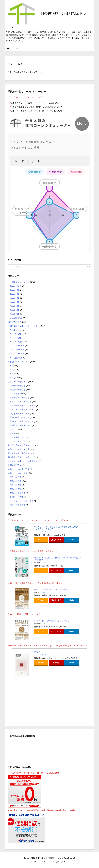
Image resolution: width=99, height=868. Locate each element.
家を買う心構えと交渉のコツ (21, 445)
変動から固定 (16, 481)
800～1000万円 (16, 342)
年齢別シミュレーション (19, 362)
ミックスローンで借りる (21, 402)
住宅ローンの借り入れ (18, 382)
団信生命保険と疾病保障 (19, 453)
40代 (12, 374)
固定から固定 (16, 477)
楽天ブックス (56, 540)
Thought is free (62, 862)
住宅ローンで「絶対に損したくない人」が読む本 (51, 589)
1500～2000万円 (17, 354)
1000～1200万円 (17, 346)
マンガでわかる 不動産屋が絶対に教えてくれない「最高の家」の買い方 (56, 528)
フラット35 (17, 394)
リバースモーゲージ (19, 441)
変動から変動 (16, 489)
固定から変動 (16, 485)
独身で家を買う (15, 322)
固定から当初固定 (18, 505)
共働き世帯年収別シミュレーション (24, 326)
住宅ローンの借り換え (18, 473)
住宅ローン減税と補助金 (19, 449)
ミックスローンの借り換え (22, 501)
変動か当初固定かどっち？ (22, 421)
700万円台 (14, 306)
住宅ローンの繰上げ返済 (19, 469)
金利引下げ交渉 (15, 465)
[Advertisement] (49, 703)
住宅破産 (37, 652)
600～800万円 (16, 338)
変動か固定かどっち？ (20, 417)
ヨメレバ (43, 532)
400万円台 (14, 294)
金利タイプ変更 (17, 497)
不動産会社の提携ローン (21, 425)
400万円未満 (15, 330)
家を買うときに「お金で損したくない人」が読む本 (52, 621)
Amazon (41, 540)
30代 (12, 370)
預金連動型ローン (18, 437)
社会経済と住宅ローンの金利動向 (23, 461)
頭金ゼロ (14, 429)
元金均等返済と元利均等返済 (23, 406)
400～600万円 (16, 334)
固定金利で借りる (18, 390)
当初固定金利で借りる (20, 398)
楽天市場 (56, 663)
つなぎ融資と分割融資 (20, 414)
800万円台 (14, 310)
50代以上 (14, 378)
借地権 (13, 433)
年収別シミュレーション (19, 282)
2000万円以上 (16, 358)
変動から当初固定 (18, 493)
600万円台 (14, 302)
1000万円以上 (16, 318)
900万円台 (14, 314)
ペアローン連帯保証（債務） (23, 410)
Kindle (72, 540)
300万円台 (14, 290)
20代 (12, 366)
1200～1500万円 (17, 350)
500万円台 (14, 298)
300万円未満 (15, 286)
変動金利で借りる (18, 386)
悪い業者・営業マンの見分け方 (22, 457)
